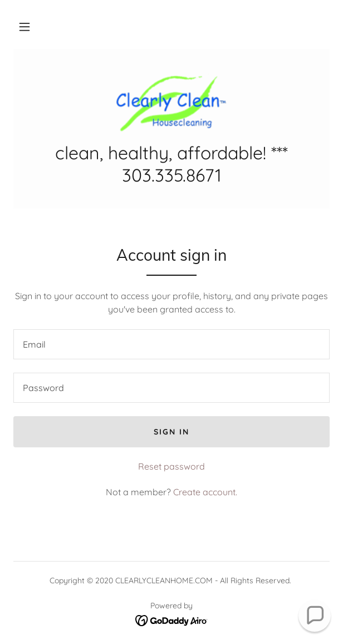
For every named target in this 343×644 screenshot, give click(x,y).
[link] (172, 102)
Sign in (171, 432)
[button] (24, 27)
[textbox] (171, 344)
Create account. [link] (205, 492)
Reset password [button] (171, 466)
